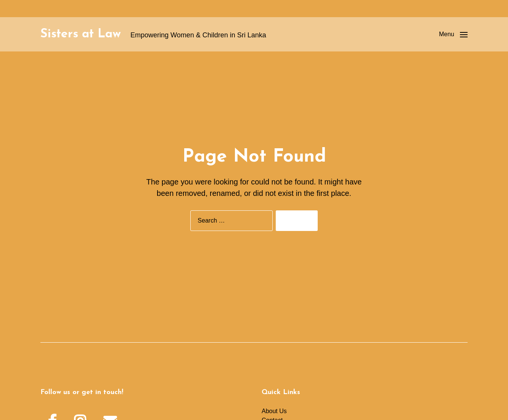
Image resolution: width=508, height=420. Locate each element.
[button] (453, 34)
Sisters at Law (81, 34)
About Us (274, 411)
